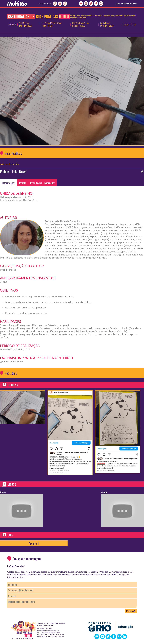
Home (12, 24)
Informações (9, 183)
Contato (130, 24)
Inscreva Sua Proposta (80, 24)
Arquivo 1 (34, 543)
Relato (23, 183)
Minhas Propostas (107, 24)
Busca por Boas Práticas (52, 24)
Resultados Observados (43, 183)
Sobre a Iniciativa (26, 24)
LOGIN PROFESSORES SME (126, 4)
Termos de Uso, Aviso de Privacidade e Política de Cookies (51, 624)
